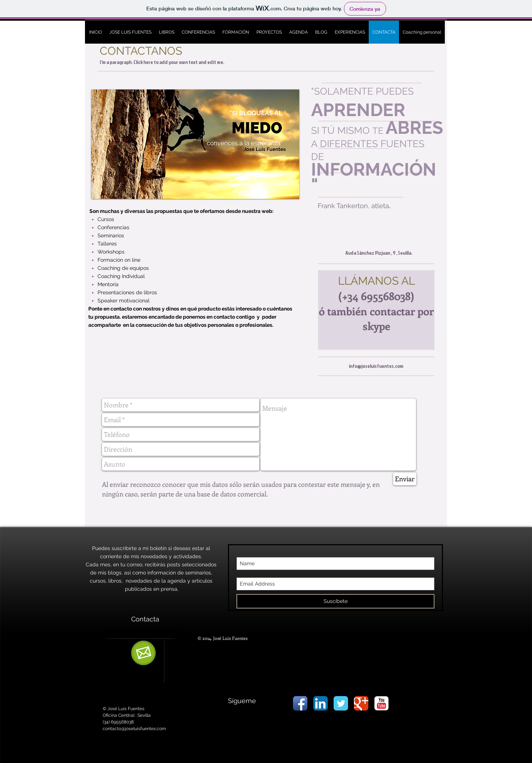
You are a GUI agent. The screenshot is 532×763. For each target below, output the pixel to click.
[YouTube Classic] (381, 703)
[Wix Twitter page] (341, 703)
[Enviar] (405, 479)
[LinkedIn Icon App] (320, 703)
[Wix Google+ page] (361, 703)
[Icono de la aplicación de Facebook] (300, 703)
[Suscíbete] (335, 601)
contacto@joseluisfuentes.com (134, 729)
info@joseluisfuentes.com (376, 366)
